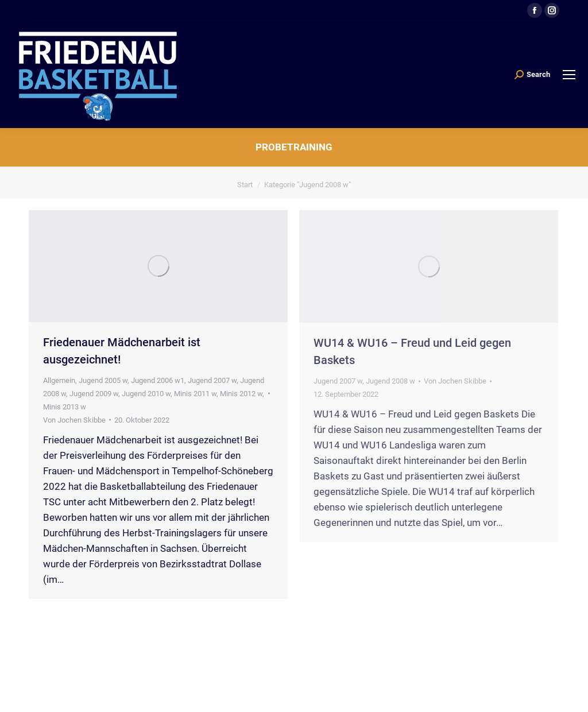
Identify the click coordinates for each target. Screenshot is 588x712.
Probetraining (294, 147)
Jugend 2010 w (146, 394)
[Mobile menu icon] (569, 75)
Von (74, 420)
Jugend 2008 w (390, 381)
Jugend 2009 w (94, 394)
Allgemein (59, 380)
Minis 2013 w (65, 407)
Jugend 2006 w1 (158, 380)
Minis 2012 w (241, 394)
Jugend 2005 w (103, 380)
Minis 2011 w (195, 394)
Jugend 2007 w (212, 380)
